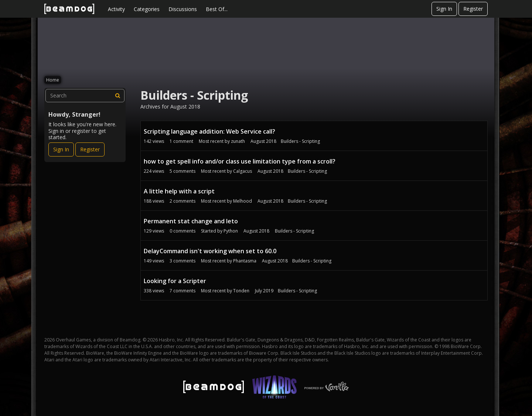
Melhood (243, 201)
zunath (238, 141)
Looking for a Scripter (175, 281)
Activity (116, 9)
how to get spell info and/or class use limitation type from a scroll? (240, 161)
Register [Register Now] (90, 149)
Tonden (241, 291)
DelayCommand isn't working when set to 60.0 (210, 251)
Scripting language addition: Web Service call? (209, 131)
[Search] (118, 96)
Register (473, 9)
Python (231, 231)
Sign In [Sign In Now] (61, 149)
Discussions (183, 9)
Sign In (444, 9)
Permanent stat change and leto (191, 221)
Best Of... (217, 9)
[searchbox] (85, 96)
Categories (147, 9)
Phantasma (245, 261)
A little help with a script (179, 191)
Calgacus (243, 171)
